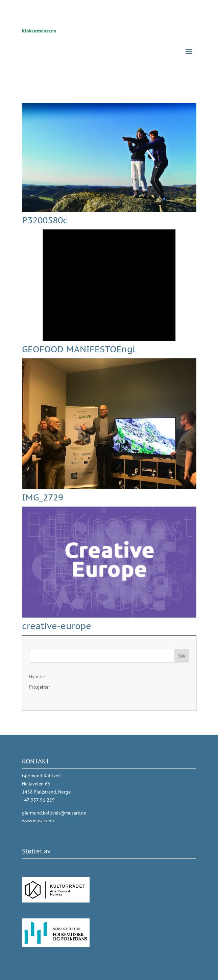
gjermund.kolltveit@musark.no (54, 813)
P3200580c (45, 220)
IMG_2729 (43, 497)
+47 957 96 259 (38, 800)
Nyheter (37, 676)
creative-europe (57, 626)
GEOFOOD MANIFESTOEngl (79, 349)
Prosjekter (40, 687)
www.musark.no (38, 821)
